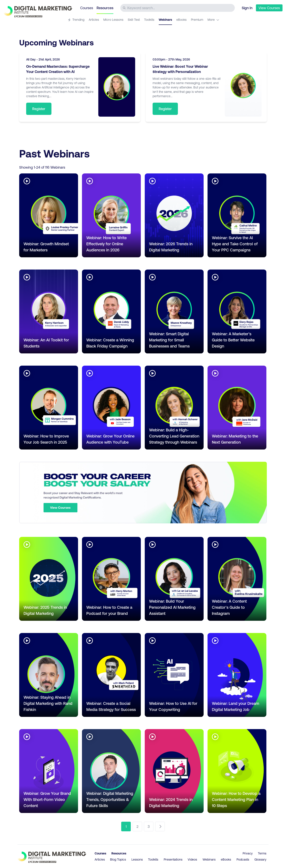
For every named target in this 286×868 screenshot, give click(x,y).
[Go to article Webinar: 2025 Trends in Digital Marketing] (49, 579)
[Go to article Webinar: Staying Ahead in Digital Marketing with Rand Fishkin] (49, 675)
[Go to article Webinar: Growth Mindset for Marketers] (49, 215)
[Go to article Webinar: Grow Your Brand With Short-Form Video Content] (49, 771)
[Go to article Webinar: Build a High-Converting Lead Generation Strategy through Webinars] (174, 408)
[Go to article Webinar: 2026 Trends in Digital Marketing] (174, 215)
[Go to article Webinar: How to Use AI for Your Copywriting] (174, 675)
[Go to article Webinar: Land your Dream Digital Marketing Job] (237, 675)
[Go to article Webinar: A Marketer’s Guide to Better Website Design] (237, 311)
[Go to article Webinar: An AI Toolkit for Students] (49, 311)
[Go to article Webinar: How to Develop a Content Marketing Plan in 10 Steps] (237, 771)
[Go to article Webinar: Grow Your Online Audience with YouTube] (111, 408)
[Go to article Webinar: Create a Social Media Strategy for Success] (111, 675)
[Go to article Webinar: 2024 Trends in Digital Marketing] (174, 771)
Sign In (247, 8)
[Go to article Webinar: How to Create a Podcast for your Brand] (111, 579)
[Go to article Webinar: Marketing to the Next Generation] (237, 408)
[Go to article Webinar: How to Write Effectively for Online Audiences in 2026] (111, 215)
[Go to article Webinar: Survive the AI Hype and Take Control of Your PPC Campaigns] (237, 215)
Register (39, 109)
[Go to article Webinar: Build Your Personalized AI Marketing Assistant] (174, 579)
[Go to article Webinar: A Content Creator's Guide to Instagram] (237, 579)
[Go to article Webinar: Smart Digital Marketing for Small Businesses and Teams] (174, 311)
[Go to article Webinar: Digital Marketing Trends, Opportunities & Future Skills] (111, 771)
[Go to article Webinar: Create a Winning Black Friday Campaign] (111, 311)
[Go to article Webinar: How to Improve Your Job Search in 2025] (49, 408)
